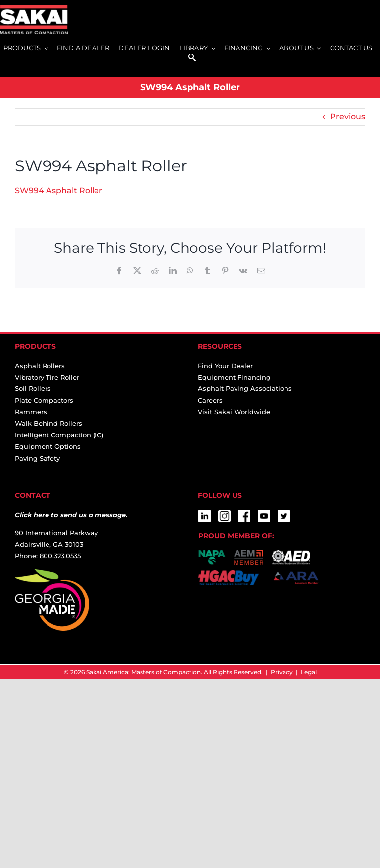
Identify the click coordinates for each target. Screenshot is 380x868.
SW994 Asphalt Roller (59, 190)
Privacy (282, 672)
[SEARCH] (192, 58)
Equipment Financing (234, 377)
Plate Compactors (44, 400)
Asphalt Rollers (40, 366)
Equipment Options (48, 446)
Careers (210, 400)
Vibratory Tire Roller (47, 377)
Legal (309, 672)
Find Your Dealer (225, 366)
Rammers (31, 412)
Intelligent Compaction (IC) (59, 435)
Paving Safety (37, 458)
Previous (348, 117)
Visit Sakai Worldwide (234, 412)
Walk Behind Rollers (48, 423)
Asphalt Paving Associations (245, 388)
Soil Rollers (33, 388)
